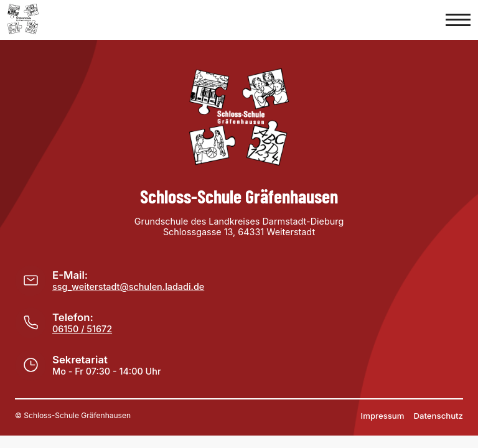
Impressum (383, 416)
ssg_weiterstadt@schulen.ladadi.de (128, 287)
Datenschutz (439, 416)
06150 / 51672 (82, 329)
